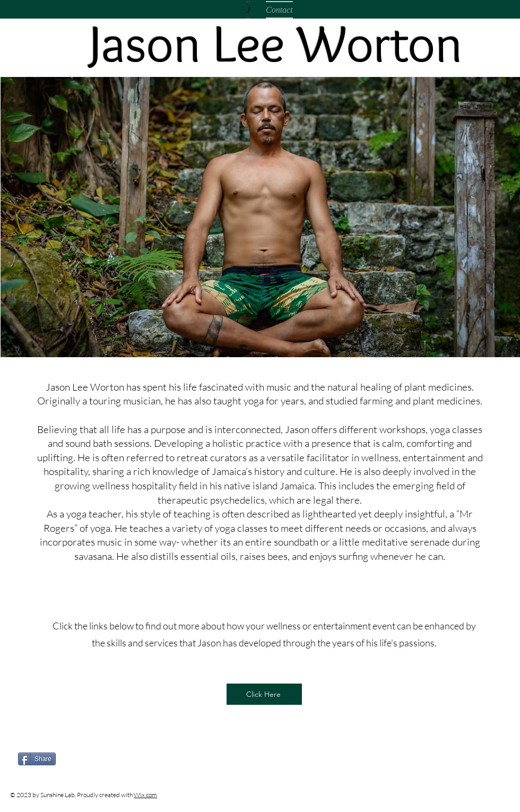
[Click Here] (264, 694)
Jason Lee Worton (276, 43)
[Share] (37, 759)
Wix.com (145, 795)
